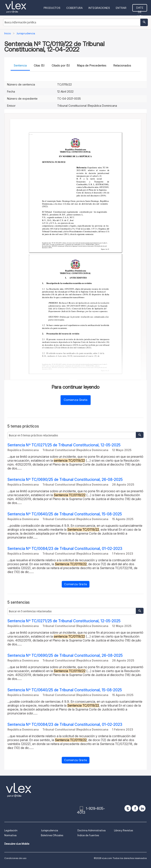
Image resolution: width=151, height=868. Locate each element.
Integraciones (99, 8)
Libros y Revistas (123, 830)
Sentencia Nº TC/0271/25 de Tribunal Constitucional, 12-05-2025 (64, 445)
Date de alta (140, 9)
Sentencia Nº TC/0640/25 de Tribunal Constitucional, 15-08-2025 (65, 514)
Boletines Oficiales (52, 835)
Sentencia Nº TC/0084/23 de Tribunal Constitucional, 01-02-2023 (65, 549)
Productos (52, 8)
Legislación (11, 830)
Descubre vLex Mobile (17, 844)
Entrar (121, 8)
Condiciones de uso (15, 858)
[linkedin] (142, 808)
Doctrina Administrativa (92, 830)
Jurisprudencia (49, 830)
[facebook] (135, 808)
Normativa (10, 835)
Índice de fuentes (88, 835)
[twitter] (128, 808)
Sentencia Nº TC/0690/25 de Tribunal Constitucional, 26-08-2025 (65, 480)
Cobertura (74, 8)
